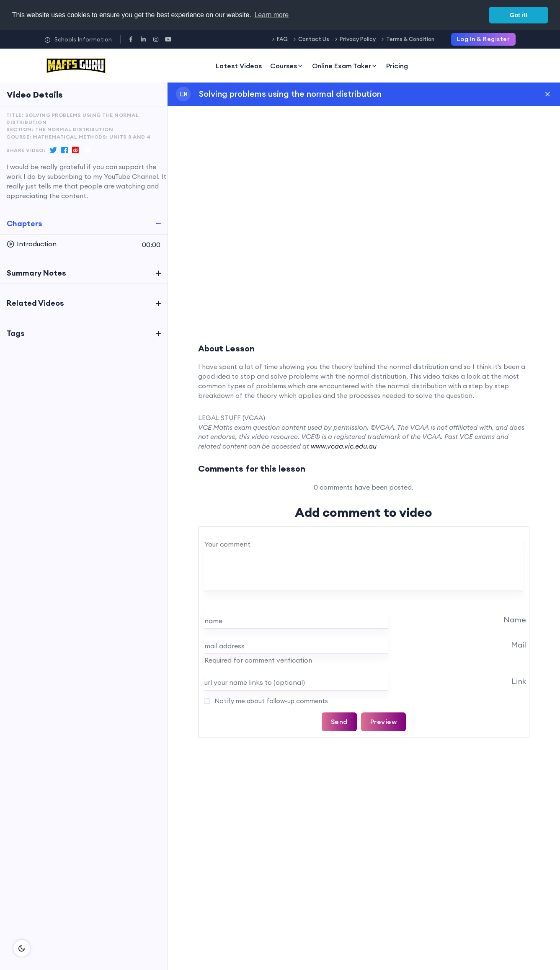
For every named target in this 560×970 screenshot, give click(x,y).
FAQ (282, 39)
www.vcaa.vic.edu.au (344, 446)
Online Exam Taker (345, 66)
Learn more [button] (271, 15)
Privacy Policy (358, 39)
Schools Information (78, 39)
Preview (384, 722)
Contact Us (314, 39)
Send (339, 722)
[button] (84, 244)
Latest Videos (239, 66)
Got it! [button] (519, 15)
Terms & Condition (410, 39)
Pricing (397, 66)
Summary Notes (36, 273)
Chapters (25, 223)
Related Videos (35, 303)
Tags (16, 333)
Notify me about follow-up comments (270, 701)
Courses (287, 66)
